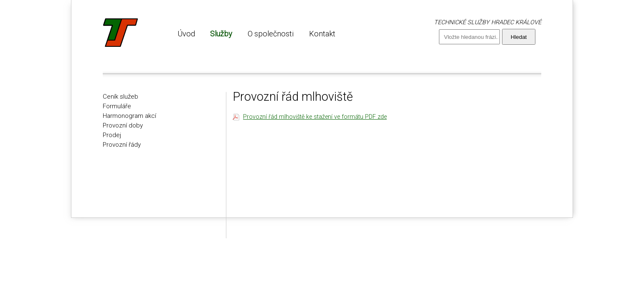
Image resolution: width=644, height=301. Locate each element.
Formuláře (117, 106)
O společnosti (271, 34)
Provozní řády (122, 145)
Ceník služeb (120, 97)
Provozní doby (123, 125)
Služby (221, 34)
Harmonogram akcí (129, 116)
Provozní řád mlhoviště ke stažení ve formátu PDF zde (315, 117)
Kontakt (322, 34)
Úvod (186, 34)
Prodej (112, 135)
